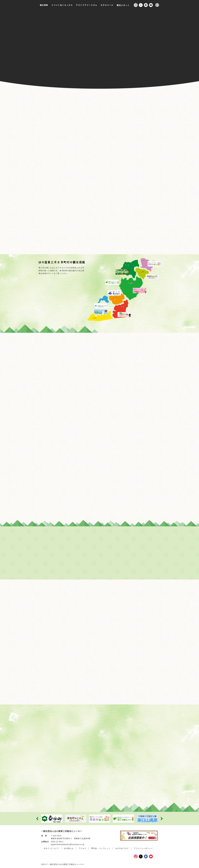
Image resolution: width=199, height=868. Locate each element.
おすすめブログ (122, 847)
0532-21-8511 (57, 840)
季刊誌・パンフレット (101, 847)
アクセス (82, 847)
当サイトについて (51, 847)
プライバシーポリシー (143, 847)
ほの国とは (69, 847)
